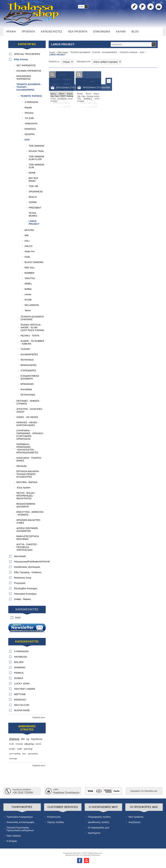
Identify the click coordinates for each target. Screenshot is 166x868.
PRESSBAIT (35, 209)
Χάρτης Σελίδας (56, 824)
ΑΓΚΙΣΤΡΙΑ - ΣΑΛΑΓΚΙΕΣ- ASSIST (30, 412)
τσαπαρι (13, 760)
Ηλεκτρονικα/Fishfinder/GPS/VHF (30, 563)
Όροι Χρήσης (14, 837)
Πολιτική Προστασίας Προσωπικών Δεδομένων (20, 830)
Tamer (28, 312)
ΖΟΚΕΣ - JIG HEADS (27, 419)
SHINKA (19, 680)
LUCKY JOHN (22, 685)
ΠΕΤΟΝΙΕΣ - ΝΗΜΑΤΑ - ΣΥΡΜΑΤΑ (28, 404)
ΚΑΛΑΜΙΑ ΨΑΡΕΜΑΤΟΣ (29, 73)
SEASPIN (30, 136)
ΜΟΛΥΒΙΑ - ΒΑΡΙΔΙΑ (27, 484)
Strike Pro (30, 253)
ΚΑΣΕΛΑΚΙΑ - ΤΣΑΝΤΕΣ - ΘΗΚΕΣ (30, 461)
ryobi (19, 751)
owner (38, 746)
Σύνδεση (142, 7)
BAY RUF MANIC (33, 181)
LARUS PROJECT (34, 224)
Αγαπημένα (94, 834)
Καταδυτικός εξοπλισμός (27, 569)
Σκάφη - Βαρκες (23, 601)
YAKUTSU (30, 280)
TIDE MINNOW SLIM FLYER (36, 160)
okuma (29, 746)
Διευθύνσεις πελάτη (99, 824)
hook (11, 746)
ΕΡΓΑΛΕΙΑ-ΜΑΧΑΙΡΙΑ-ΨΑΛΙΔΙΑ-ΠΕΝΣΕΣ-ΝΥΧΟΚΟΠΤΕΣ (28, 476)
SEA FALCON (22, 707)
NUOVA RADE (22, 712)
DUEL (28, 259)
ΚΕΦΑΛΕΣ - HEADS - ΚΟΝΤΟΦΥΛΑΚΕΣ (27, 426)
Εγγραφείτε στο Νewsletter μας (144, 793)
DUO (141, 54)
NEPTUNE (20, 696)
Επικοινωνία (54, 818)
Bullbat (28, 291)
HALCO (28, 248)
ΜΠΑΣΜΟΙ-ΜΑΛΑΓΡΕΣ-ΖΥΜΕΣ (29, 523)
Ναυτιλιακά (20, 558)
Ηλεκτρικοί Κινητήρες (25, 595)
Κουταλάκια (26, 391)
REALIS (33, 199)
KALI (27, 243)
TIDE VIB (33, 188)
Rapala (28, 109)
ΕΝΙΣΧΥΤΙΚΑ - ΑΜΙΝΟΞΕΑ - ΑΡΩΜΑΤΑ (30, 515)
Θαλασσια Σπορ (23, 579)
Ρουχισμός (20, 585)
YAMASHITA (31, 125)
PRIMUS (19, 675)
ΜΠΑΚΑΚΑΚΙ (27, 386)
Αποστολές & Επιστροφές (21, 824)
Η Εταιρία (12, 843)
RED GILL (30, 269)
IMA (27, 237)
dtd (23, 741)
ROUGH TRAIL (36, 153)
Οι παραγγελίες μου (99, 829)
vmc (24, 755)
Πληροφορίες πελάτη (99, 818)
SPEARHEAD (36, 193)
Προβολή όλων (39, 719)
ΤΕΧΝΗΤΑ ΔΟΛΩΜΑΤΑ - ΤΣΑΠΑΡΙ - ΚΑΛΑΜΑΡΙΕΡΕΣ (93, 54)
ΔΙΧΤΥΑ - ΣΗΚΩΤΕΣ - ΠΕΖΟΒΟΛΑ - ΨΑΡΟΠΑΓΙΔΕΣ (27, 549)
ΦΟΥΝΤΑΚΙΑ (27, 362)
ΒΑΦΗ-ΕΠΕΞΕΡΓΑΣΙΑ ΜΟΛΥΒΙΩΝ (28, 539)
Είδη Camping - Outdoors (28, 574)
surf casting (15, 755)
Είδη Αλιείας (62, 54)
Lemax (28, 296)
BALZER (19, 664)
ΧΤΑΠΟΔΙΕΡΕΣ (28, 372)
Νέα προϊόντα (136, 818)
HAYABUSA (20, 658)
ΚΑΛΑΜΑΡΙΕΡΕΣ (29, 356)
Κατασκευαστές (27, 611)
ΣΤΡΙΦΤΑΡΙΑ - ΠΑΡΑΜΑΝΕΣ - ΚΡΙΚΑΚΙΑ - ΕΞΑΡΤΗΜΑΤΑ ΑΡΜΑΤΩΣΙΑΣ (30, 437)
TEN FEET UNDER (25, 691)
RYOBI (28, 302)
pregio (12, 751)
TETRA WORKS (33, 216)
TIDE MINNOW (36, 148)
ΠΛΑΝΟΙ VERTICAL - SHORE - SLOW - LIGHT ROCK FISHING (32, 329)
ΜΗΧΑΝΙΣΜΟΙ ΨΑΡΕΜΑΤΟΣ (24, 79)
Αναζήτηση (134, 824)
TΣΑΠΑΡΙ (25, 351)
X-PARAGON (31, 104)
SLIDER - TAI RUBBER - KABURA (32, 344)
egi (28, 741)
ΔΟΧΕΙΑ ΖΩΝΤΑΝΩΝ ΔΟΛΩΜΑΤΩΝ (27, 531)
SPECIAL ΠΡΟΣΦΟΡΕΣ (27, 56)
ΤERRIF (33, 204)
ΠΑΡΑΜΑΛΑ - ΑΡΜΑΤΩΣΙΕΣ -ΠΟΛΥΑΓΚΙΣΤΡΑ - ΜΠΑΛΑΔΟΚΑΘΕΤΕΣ (27, 450)
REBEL (28, 285)
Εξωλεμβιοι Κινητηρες (26, 590)
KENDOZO (30, 131)
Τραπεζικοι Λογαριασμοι (20, 818)
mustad (19, 746)
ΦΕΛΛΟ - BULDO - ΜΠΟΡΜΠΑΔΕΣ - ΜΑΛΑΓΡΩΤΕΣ (26, 497)
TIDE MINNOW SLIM (36, 168)
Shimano (29, 115)
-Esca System (23, 489)
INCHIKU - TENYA (30, 337)
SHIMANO (20, 669)
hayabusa (37, 741)
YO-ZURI (29, 120)
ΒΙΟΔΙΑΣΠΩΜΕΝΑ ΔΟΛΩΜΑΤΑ (26, 507)
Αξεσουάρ (21, 468)
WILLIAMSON (32, 307)
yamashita (33, 755)
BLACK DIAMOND (34, 264)
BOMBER (30, 275)
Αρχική (52, 54)
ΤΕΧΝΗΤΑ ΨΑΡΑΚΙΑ (127, 54)
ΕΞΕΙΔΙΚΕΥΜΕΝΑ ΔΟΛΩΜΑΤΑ (30, 379)
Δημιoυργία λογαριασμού (134, 7)
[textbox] (131, 46)
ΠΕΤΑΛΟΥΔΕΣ (28, 396)
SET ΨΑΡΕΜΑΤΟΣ (26, 67)
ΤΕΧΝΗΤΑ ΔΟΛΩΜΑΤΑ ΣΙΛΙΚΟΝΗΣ (32, 320)
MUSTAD (29, 232)
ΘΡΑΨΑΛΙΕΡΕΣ (29, 367)
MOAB (32, 175)
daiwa (14, 741)
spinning (28, 751)
